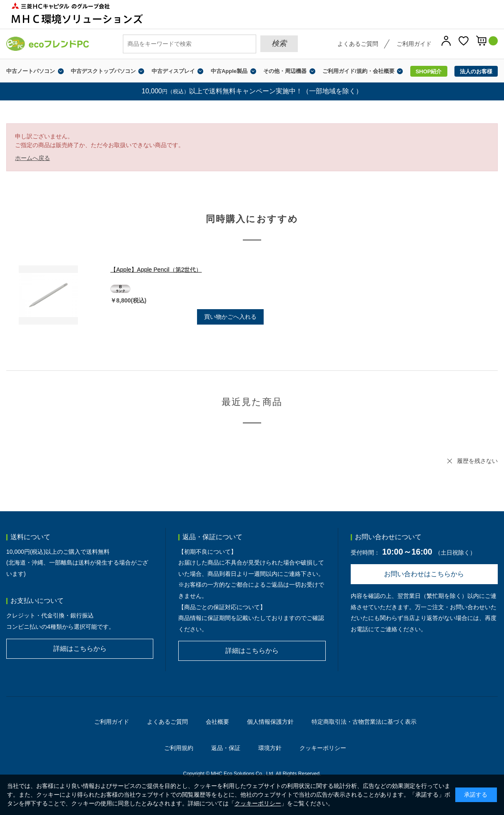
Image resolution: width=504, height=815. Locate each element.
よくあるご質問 (358, 44)
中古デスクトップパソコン (103, 71)
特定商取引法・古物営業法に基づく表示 (364, 722)
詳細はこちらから (80, 649)
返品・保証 (226, 748)
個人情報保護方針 (270, 722)
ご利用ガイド (414, 44)
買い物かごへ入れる (230, 317)
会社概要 (217, 722)
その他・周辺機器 (285, 71)
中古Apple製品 (229, 71)
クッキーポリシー (323, 748)
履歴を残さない (477, 461)
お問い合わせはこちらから (424, 574)
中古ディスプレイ (173, 71)
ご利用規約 (179, 748)
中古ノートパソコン (31, 71)
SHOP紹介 (429, 71)
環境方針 (270, 748)
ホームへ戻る (32, 158)
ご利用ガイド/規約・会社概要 (358, 71)
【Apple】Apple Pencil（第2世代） (156, 270)
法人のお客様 (476, 71)
